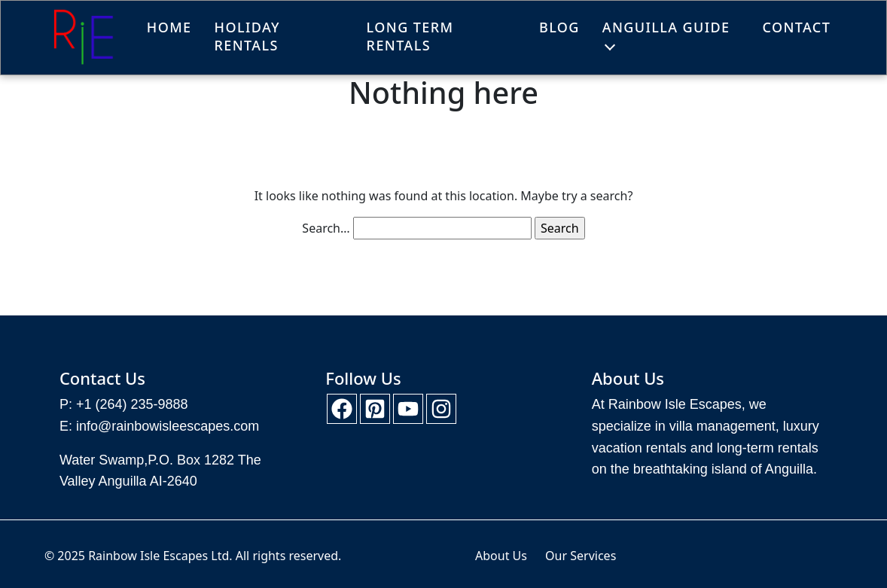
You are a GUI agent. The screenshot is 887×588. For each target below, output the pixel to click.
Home (169, 27)
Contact (796, 27)
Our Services (581, 556)
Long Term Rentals (410, 36)
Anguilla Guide (666, 27)
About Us (501, 556)
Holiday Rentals (247, 36)
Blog (559, 27)
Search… (326, 228)
